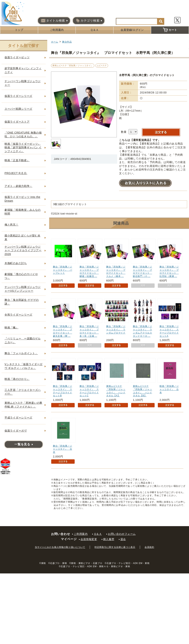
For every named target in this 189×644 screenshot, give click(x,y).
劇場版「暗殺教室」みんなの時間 (23, 212)
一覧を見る (22, 444)
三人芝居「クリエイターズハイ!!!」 (23, 392)
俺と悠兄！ (12, 225)
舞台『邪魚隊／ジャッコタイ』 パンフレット (63, 270)
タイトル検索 (53, 21)
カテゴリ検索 (88, 21)
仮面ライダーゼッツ (17, 57)
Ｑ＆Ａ (94, 30)
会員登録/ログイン (132, 30)
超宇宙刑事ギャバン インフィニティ (23, 70)
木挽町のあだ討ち (16, 263)
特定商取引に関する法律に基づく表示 (115, 547)
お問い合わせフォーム (122, 534)
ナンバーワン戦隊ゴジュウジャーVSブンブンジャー (23, 289)
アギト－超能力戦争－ (18, 186)
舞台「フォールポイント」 (21, 353)
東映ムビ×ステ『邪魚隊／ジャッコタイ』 (73, 65)
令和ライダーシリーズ (18, 315)
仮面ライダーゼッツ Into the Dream (22, 199)
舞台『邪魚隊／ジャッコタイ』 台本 (63, 449)
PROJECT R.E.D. (16, 173)
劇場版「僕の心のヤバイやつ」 (21, 276)
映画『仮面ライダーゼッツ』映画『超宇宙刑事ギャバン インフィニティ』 (23, 147)
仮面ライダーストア (17, 122)
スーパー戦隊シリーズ (18, 109)
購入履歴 (109, 539)
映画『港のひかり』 (17, 379)
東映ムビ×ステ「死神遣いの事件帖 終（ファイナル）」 (23, 405)
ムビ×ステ (102, 65)
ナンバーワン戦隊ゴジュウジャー (23, 83)
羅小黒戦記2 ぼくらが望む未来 (22, 237)
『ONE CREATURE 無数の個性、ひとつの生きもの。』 (23, 135)
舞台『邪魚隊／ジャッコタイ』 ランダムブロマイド (116, 330)
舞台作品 (67, 42)
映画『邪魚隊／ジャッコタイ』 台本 (169, 389)
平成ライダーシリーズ (18, 418)
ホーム (55, 42)
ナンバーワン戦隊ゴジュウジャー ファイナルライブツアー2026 (23, 250)
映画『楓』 (12, 327)
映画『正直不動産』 (17, 160)
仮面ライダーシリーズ (18, 96)
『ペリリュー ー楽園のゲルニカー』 (23, 340)
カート (170, 30)
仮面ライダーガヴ (16, 431)
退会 (123, 539)
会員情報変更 (89, 539)
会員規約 (149, 547)
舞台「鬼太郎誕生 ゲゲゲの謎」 (22, 302)
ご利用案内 (57, 30)
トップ (19, 30)
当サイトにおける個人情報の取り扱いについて (60, 547)
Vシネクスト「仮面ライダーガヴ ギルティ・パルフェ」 (24, 366)
